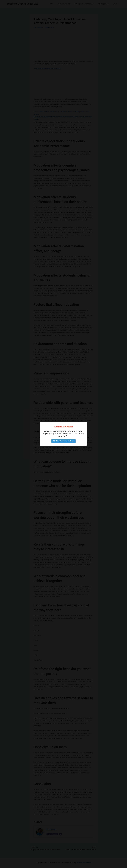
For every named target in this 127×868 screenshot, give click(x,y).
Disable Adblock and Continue (63, 441)
